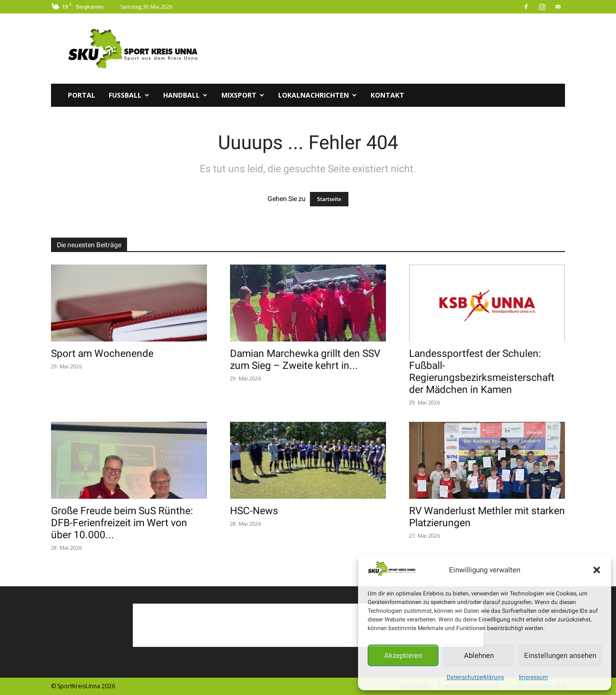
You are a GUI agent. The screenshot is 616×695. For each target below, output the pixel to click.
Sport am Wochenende (102, 354)
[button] (597, 570)
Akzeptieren (403, 656)
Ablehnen (479, 656)
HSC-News (254, 511)
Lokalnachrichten (317, 95)
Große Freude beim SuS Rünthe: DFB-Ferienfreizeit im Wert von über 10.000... (122, 523)
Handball (185, 95)
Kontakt (387, 95)
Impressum (533, 677)
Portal (82, 95)
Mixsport (243, 95)
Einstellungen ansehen (560, 656)
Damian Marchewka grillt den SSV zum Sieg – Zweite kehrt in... (305, 360)
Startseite (329, 199)
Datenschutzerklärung (475, 677)
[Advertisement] (390, 49)
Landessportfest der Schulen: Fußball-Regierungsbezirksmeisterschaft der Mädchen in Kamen (482, 372)
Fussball (129, 95)
